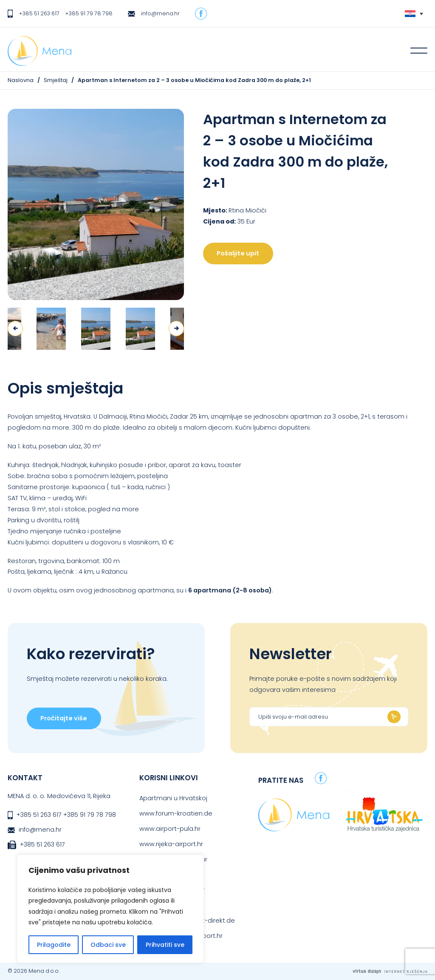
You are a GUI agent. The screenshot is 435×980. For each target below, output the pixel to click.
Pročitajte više (64, 718)
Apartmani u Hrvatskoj (173, 798)
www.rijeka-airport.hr (171, 844)
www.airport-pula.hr (170, 829)
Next (176, 329)
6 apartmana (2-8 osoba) (230, 590)
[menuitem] (414, 14)
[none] (414, 14)
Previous (15, 329)
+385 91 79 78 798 (89, 13)
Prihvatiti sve (165, 945)
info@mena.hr (160, 13)
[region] (110, 909)
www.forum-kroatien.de (176, 813)
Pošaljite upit (238, 253)
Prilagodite (54, 945)
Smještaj (56, 80)
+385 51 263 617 (39, 13)
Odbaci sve (108, 945)
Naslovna (21, 80)
